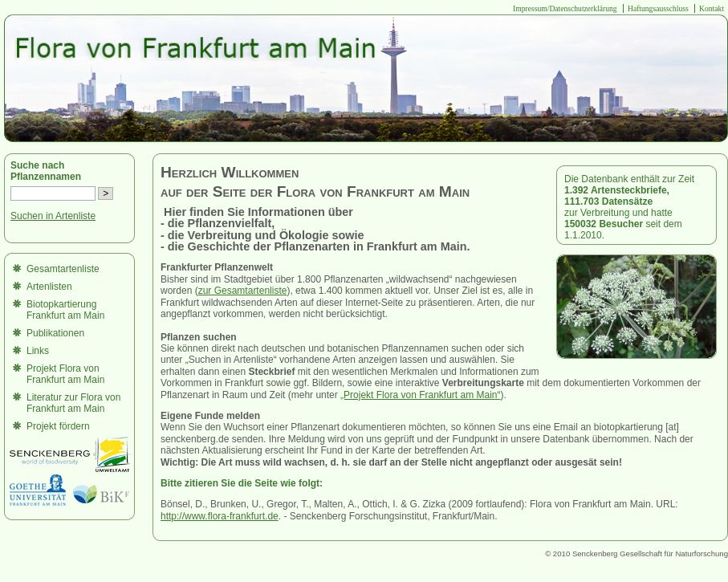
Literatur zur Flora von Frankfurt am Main (73, 403)
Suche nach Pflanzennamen (46, 171)
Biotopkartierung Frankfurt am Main (65, 310)
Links (38, 351)
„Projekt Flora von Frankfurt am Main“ (420, 395)
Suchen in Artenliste (53, 216)
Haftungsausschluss (658, 8)
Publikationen (55, 333)
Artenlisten (49, 287)
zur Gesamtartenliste (243, 291)
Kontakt (712, 8)
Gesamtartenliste (63, 269)
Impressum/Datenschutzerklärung (565, 8)
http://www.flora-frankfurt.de (220, 516)
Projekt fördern (58, 426)
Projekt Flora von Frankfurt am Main (65, 374)
